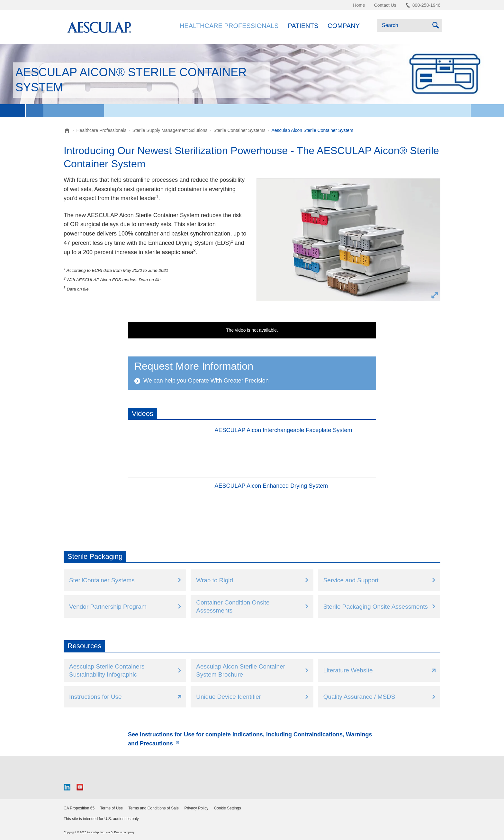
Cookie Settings (228, 808)
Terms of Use (111, 808)
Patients (303, 26)
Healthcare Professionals (229, 26)
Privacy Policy (197, 808)
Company (344, 26)
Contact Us (385, 5)
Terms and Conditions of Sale (153, 808)
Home (359, 5)
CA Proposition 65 (79, 808)
